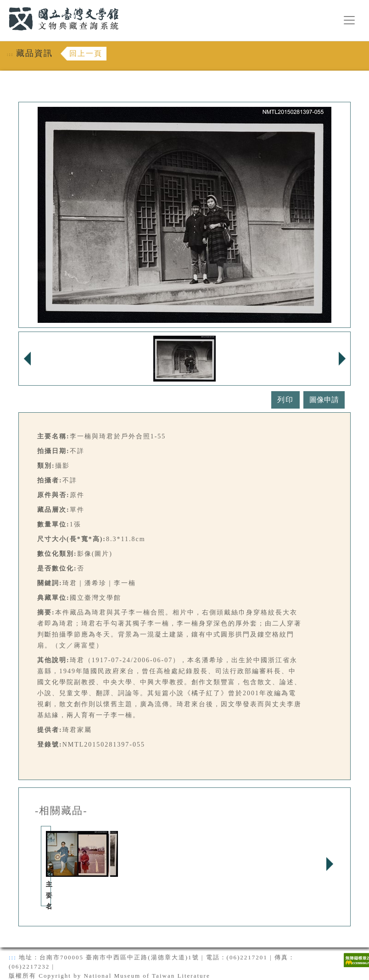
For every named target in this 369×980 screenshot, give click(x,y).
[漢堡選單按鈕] (349, 20)
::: (3, 5)
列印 (285, 400)
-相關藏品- (61, 811)
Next (330, 864)
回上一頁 (86, 53)
